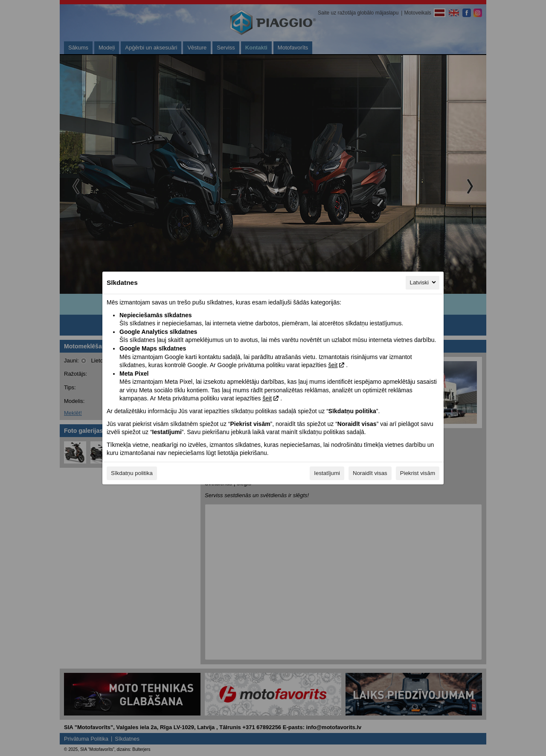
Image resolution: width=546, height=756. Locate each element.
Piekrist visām (418, 473)
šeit (333, 365)
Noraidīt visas (370, 473)
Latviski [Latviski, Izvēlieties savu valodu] (424, 282)
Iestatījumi (327, 473)
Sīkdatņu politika (132, 473)
